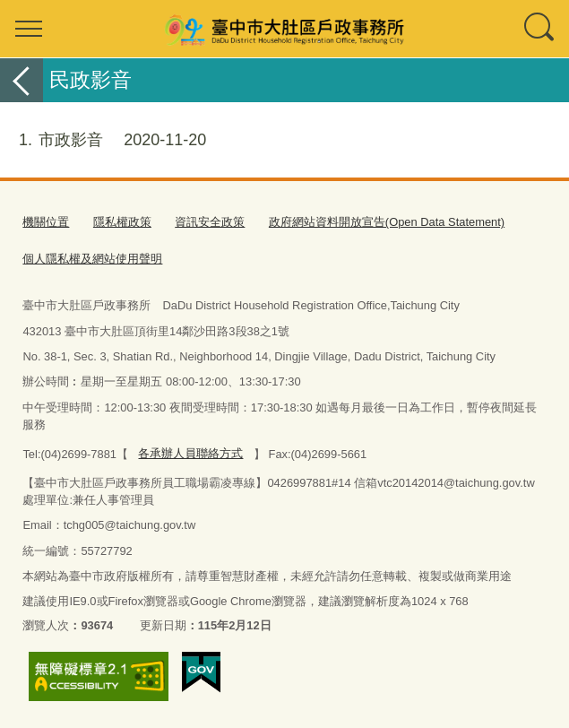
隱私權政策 (122, 222)
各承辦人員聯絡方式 (190, 453)
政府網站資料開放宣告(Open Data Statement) (387, 222)
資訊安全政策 (210, 222)
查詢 (540, 29)
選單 (29, 29)
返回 (22, 80)
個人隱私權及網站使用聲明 (92, 259)
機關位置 (46, 222)
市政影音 (103, 140)
